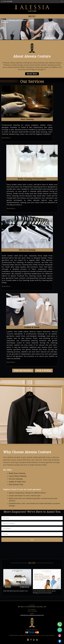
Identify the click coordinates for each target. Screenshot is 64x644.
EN (62, 1)
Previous (56, 566)
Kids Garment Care (16, 485)
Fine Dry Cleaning (16, 479)
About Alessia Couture (32, 56)
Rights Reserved (25, 635)
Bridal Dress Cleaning (17, 473)
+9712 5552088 (7, 1)
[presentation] (16, 547)
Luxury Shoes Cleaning (18, 476)
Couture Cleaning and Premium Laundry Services (18, 21)
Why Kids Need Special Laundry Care (16, 591)
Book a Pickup (44, 371)
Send (32, 540)
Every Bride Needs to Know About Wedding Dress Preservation (44, 592)
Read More (6, 138)
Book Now (32, 74)
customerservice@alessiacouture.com (32, 615)
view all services (23, 371)
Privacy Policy (35, 635)
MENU (32, 16)
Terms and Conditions (48, 635)
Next (59, 566)
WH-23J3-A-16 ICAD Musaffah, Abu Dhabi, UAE (32, 606)
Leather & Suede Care (17, 482)
